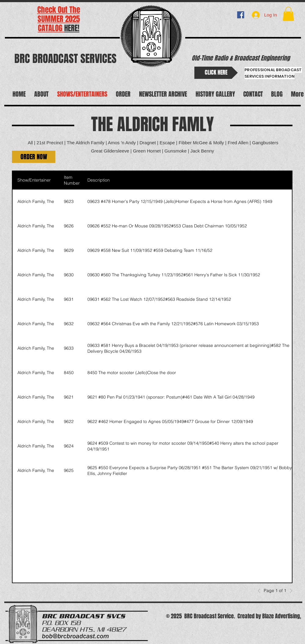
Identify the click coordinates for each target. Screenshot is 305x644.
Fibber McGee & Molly (201, 143)
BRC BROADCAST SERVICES (65, 59)
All (30, 143)
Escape (167, 143)
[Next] (289, 591)
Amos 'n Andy (122, 143)
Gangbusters (265, 143)
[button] (288, 14)
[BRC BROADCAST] (241, 15)
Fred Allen (238, 143)
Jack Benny (202, 151)
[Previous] (261, 591)
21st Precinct (50, 143)
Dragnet (148, 143)
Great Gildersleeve (110, 151)
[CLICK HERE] (216, 73)
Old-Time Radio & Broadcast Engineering (241, 58)
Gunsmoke (176, 151)
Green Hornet (147, 151)
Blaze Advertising (281, 616)
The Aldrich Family (85, 143)
